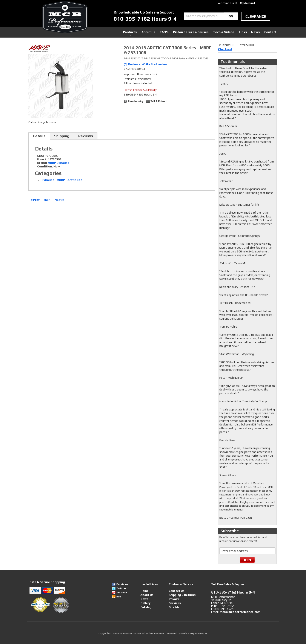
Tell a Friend (158, 101)
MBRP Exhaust (58, 163)
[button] (211, 16)
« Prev (35, 200)
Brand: (42, 163)
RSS (119, 597)
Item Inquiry (136, 101)
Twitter (121, 588)
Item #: (42, 159)
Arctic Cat (75, 180)
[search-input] (204, 16)
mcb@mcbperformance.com (240, 612)
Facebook (122, 584)
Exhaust (48, 180)
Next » (59, 200)
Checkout (225, 49)
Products (133, 32)
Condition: (45, 166)
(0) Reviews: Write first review (146, 64)
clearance (256, 17)
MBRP (61, 180)
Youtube (122, 592)
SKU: (127, 69)
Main (47, 200)
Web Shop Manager (194, 633)
